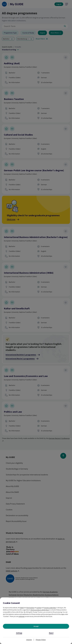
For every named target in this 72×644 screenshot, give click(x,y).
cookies (39, 608)
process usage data (50, 608)
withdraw (22, 616)
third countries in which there (40, 610)
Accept (36, 626)
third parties (30, 608)
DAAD (22, 608)
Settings (19, 633)
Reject (51, 633)
